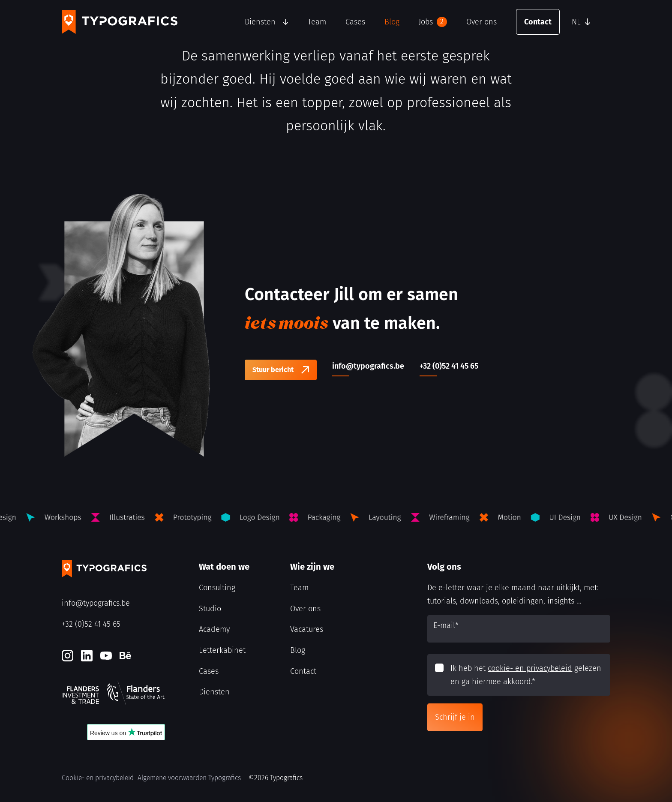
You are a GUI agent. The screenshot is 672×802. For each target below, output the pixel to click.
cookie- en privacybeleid (530, 668)
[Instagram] (67, 656)
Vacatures (307, 629)
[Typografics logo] (120, 22)
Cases (355, 22)
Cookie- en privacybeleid (98, 778)
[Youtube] (106, 656)
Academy (214, 629)
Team (317, 22)
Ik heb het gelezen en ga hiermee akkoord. (526, 675)
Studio (210, 609)
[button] (589, 22)
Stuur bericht (273, 370)
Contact (538, 22)
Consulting (217, 588)
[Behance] (125, 656)
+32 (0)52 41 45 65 (91, 624)
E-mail (446, 625)
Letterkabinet (222, 650)
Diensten (260, 22)
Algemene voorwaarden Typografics (189, 778)
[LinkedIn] (87, 656)
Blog (392, 22)
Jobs (433, 22)
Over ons (481, 22)
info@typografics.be (96, 603)
